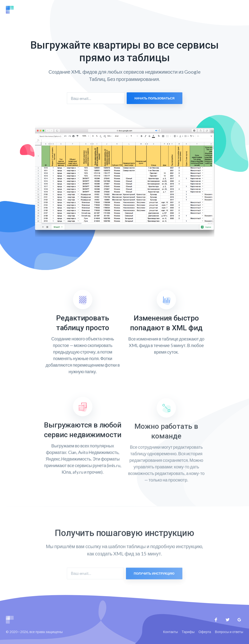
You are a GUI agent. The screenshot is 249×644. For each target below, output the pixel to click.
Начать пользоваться (154, 98)
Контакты (170, 632)
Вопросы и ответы (229, 632)
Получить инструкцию (154, 580)
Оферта (205, 632)
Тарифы (188, 632)
